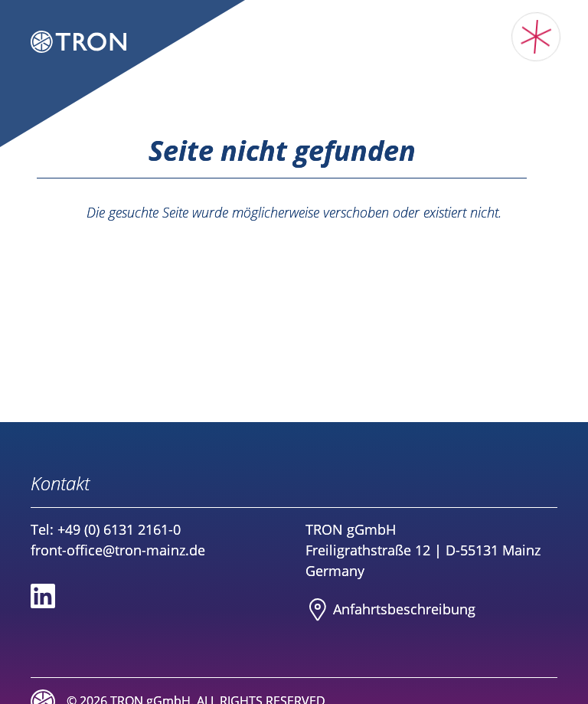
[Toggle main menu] (536, 37)
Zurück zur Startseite (294, 243)
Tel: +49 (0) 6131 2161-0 (106, 529)
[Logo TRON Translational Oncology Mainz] (78, 44)
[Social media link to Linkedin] (43, 596)
